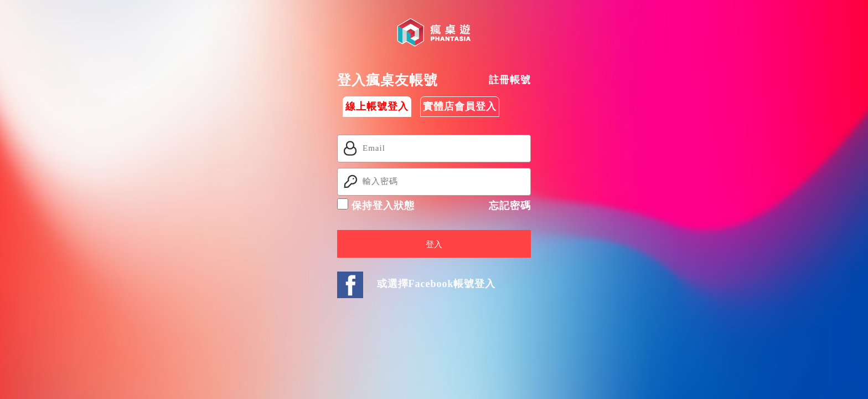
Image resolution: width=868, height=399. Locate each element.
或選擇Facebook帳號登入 (436, 284)
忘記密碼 (510, 206)
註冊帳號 (510, 80)
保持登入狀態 (376, 205)
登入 (434, 244)
